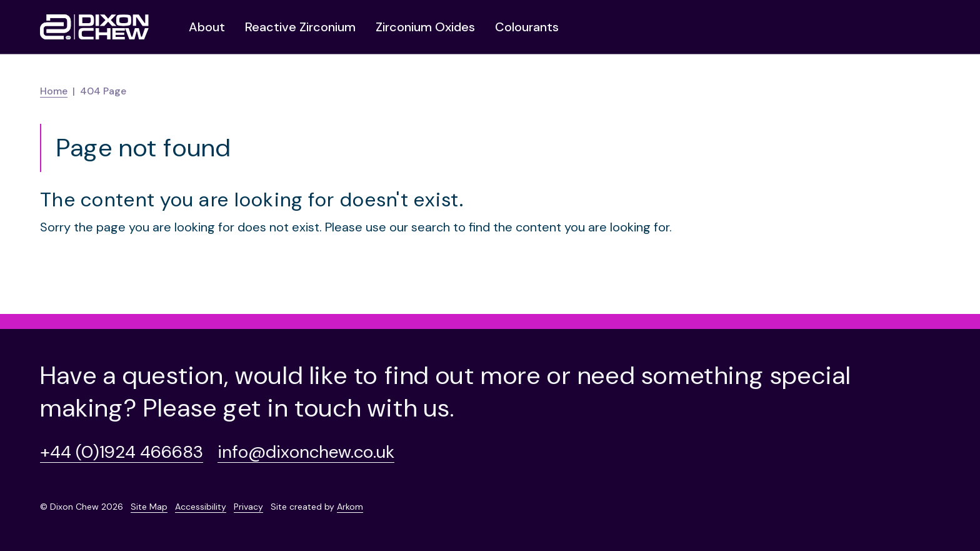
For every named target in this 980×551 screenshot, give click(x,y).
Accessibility (201, 507)
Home (54, 91)
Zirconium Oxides (425, 27)
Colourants (527, 27)
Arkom (350, 507)
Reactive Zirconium (300, 27)
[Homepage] (94, 27)
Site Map (149, 507)
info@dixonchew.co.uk (306, 452)
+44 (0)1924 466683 (122, 452)
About (207, 27)
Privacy (248, 507)
